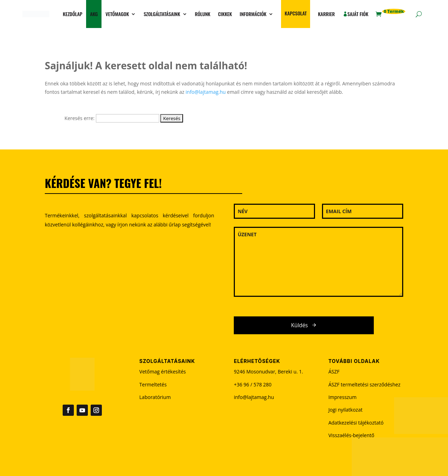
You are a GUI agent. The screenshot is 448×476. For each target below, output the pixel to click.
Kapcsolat (296, 13)
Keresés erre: (79, 118)
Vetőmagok (117, 14)
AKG (94, 14)
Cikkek (225, 14)
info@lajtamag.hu (206, 92)
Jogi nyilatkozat (345, 410)
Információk (253, 14)
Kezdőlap (72, 14)
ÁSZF (334, 372)
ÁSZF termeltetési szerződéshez (364, 384)
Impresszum (342, 397)
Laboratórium (155, 397)
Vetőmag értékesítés (163, 372)
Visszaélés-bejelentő (351, 435)
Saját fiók (358, 14)
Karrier (326, 14)
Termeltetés (153, 384)
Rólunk (203, 14)
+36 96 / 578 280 (253, 384)
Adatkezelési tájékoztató (356, 423)
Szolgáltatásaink (162, 14)
